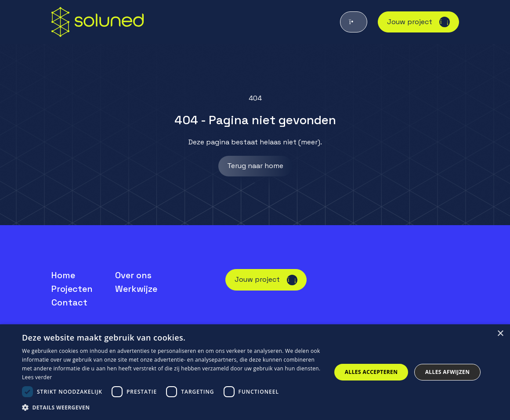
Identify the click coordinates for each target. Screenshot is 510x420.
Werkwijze (136, 289)
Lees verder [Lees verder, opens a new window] (37, 377)
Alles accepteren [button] (371, 372)
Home (63, 275)
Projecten (72, 289)
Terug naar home (255, 166)
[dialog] (255, 372)
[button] (172, 408)
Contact (69, 302)
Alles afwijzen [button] (448, 372)
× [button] (500, 334)
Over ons (133, 275)
